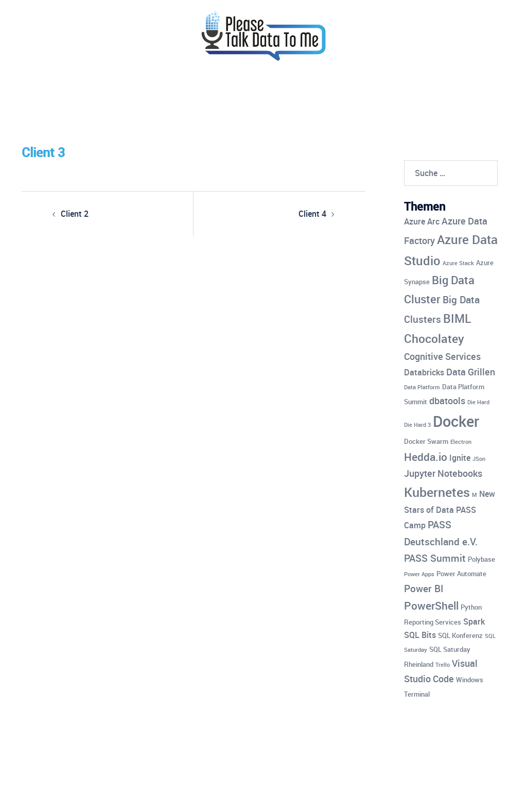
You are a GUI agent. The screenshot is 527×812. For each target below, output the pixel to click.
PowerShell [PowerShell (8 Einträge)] (431, 606)
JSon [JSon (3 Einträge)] (479, 459)
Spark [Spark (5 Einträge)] (474, 621)
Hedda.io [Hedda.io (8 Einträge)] (426, 457)
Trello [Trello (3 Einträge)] (443, 665)
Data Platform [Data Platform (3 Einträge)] (422, 387)
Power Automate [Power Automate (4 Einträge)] (461, 574)
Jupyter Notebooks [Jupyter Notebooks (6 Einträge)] (443, 473)
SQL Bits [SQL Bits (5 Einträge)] (420, 635)
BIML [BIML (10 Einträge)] (457, 318)
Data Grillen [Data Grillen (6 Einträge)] (471, 372)
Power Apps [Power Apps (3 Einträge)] (419, 574)
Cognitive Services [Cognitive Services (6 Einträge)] (442, 356)
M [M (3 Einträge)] (475, 495)
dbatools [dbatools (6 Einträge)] (447, 401)
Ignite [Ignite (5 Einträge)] (460, 458)
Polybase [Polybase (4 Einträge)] (481, 559)
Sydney (233, 795)
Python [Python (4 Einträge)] (471, 607)
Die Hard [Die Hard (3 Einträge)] (478, 402)
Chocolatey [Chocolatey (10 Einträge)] (434, 339)
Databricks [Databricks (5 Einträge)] (424, 372)
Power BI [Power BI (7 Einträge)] (424, 589)
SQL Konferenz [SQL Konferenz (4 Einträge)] (460, 635)
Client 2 (75, 214)
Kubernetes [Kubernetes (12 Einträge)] (437, 492)
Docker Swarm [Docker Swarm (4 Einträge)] (426, 441)
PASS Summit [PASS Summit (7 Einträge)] (435, 558)
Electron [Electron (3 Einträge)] (461, 442)
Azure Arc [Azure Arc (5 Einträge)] (422, 221)
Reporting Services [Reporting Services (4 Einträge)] (433, 622)
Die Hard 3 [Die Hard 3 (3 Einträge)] (417, 425)
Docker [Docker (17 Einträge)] (456, 421)
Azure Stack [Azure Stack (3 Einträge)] (458, 263)
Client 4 (312, 214)
